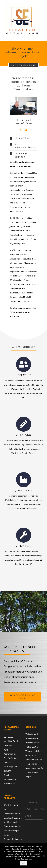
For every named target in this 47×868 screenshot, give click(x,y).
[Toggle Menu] (41, 22)
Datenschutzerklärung (35, 809)
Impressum (32, 802)
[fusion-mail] (21, 130)
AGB (29, 816)
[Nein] (44, 856)
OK (23, 863)
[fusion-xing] (26, 130)
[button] (23, 138)
